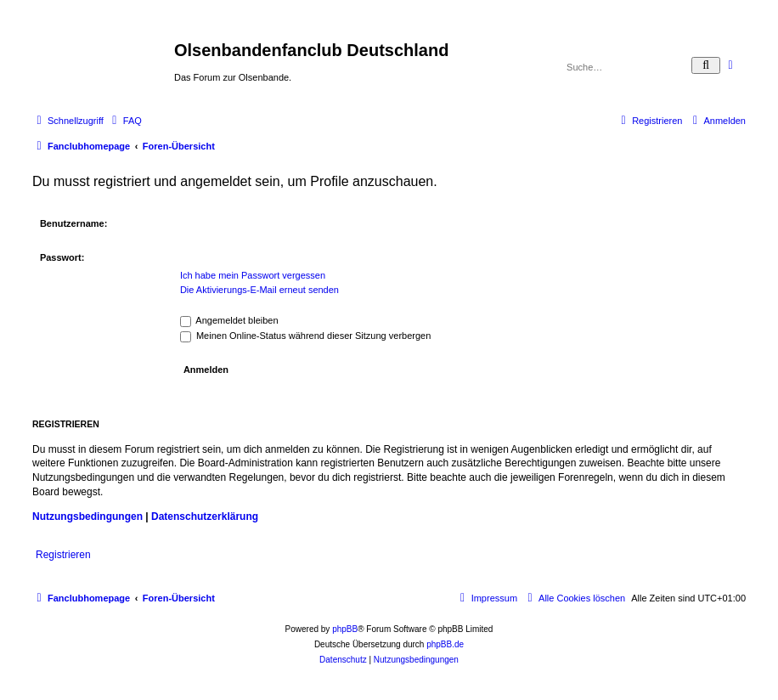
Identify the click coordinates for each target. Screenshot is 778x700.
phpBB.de (445, 644)
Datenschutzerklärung (205, 517)
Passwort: (62, 257)
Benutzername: (73, 223)
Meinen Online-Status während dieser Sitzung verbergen (305, 336)
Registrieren (63, 555)
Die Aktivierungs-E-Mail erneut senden (259, 290)
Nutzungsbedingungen (87, 517)
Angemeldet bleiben (229, 320)
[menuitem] (125, 121)
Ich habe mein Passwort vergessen (253, 275)
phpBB (345, 629)
